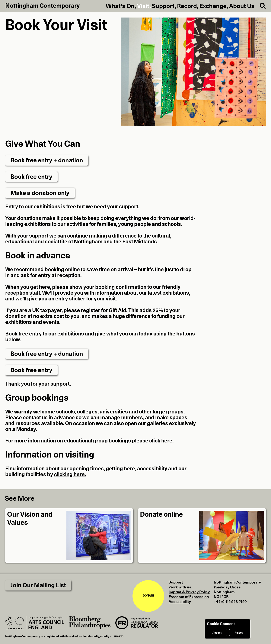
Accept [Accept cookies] (217, 633)
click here (161, 441)
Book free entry (31, 177)
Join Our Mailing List (38, 585)
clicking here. (70, 475)
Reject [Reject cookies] (239, 633)
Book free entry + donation (47, 160)
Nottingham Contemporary (43, 6)
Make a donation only (40, 193)
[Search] (260, 6)
